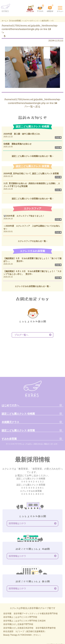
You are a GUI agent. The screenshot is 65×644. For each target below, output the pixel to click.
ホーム (4, 21)
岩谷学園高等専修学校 (46, 628)
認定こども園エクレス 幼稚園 (18, 414)
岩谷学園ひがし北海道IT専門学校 (18, 624)
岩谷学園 (7, 614)
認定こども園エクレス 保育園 (18, 430)
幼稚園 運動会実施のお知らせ (17, 144)
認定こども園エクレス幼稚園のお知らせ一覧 (32, 156)
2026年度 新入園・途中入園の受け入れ (22, 134)
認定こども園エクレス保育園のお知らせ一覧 (32, 199)
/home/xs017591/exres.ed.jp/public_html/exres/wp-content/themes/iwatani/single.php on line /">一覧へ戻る (32, 103)
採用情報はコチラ (17, 523)
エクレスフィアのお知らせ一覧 (32, 241)
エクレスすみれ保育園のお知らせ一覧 (32, 286)
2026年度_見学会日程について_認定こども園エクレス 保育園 (32, 174)
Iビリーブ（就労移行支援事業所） (31, 631)
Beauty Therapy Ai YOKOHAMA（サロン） (22, 635)
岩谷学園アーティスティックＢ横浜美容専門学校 (36, 614)
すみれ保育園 (9, 439)
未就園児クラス (10, 422)
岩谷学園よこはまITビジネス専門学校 (20, 617)
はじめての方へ (10, 405)
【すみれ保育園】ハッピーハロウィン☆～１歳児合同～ (29, 21)
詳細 (58, 137)
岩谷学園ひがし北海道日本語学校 (18, 628)
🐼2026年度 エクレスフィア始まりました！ (24, 216)
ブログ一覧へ (21, 335)
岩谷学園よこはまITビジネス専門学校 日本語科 (24, 621)
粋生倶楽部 (8, 631)
